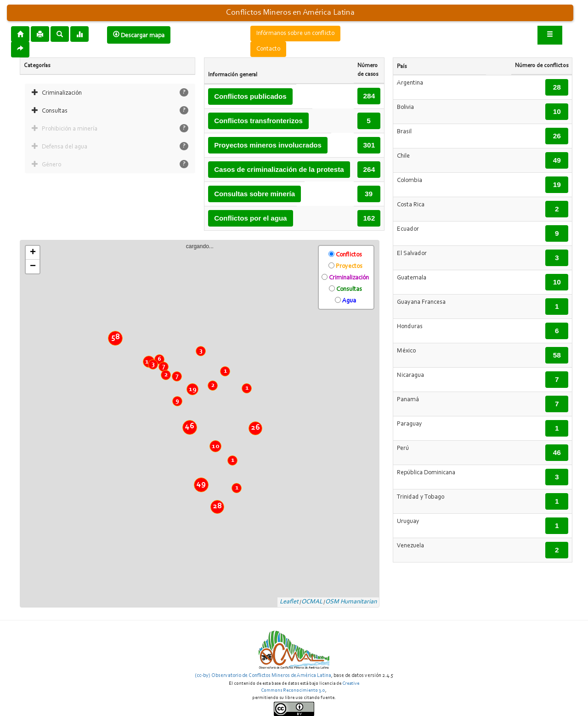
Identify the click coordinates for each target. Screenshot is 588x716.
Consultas (55, 111)
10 (215, 446)
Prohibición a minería (70, 129)
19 (193, 389)
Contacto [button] (268, 49)
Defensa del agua (65, 147)
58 (116, 337)
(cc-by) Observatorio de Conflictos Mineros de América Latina (263, 676)
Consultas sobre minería (254, 194)
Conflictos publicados (250, 96)
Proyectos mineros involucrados (268, 145)
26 (256, 428)
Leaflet (289, 602)
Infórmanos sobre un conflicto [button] (295, 34)
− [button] (33, 267)
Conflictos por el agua (250, 218)
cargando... (203, 424)
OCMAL (312, 602)
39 (369, 194)
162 (369, 218)
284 (369, 96)
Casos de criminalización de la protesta (279, 169)
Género (51, 165)
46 (190, 426)
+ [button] (33, 253)
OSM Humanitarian (351, 602)
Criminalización (62, 93)
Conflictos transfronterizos (258, 121)
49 (201, 484)
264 (369, 169)
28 (218, 506)
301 (369, 145)
